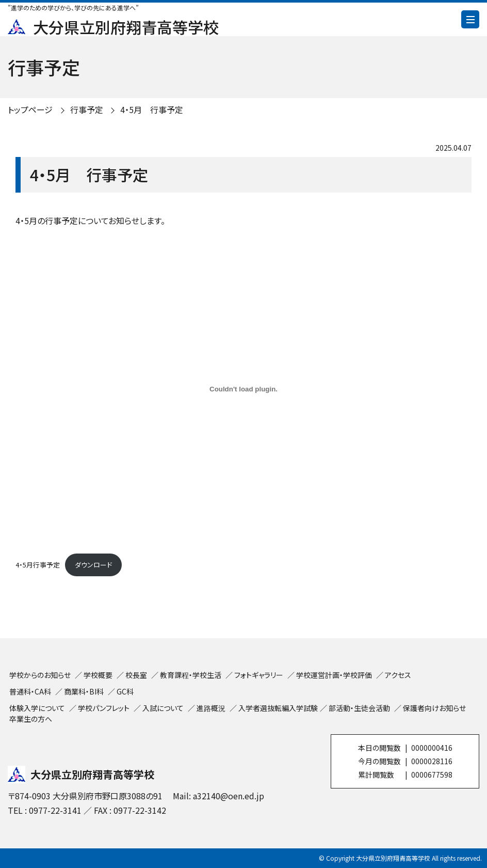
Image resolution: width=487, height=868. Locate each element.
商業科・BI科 (84, 691)
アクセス (398, 675)
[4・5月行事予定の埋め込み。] (243, 389)
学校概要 (98, 675)
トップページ (30, 109)
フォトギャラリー (259, 675)
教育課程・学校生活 (191, 675)
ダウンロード (93, 565)
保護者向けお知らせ (434, 708)
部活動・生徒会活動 (359, 708)
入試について (163, 708)
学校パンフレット (104, 708)
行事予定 (87, 109)
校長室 (136, 675)
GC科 (125, 691)
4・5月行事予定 (38, 565)
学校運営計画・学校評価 (334, 675)
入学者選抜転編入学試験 (278, 708)
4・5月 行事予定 (152, 109)
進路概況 (211, 708)
